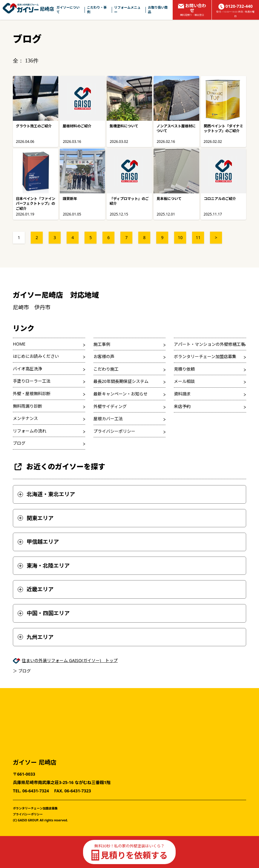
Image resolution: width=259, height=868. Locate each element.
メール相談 (184, 381)
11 (198, 237)
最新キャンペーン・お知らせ (121, 394)
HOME (19, 344)
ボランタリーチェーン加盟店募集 (205, 356)
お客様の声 (104, 356)
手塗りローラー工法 (32, 381)
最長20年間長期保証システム (121, 381)
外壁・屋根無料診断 (32, 393)
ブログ (19, 443)
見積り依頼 (184, 369)
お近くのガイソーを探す (59, 467)
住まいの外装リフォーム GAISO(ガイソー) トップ (70, 660)
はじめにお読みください (36, 356)
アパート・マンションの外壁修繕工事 (209, 344)
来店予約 (182, 406)
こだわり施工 (106, 369)
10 (180, 237)
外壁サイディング (110, 406)
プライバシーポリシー (114, 431)
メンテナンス (25, 418)
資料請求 (182, 394)
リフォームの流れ (30, 431)
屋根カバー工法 (108, 419)
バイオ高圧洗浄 (27, 369)
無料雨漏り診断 (27, 406)
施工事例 (102, 344)
